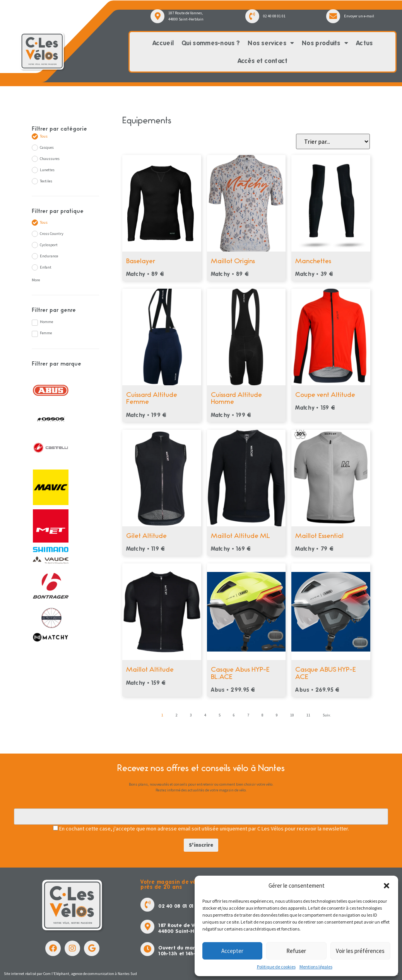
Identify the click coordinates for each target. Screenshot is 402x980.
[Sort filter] (333, 141)
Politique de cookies (276, 967)
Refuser (296, 951)
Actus (364, 43)
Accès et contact (263, 61)
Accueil (163, 43)
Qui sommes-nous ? (211, 43)
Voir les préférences (360, 951)
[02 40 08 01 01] (252, 16)
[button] (387, 886)
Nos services (271, 43)
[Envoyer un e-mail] (333, 16)
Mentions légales (316, 967)
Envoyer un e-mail (359, 16)
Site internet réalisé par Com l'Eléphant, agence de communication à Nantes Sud (70, 974)
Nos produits (325, 43)
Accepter (232, 951)
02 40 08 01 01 (274, 16)
